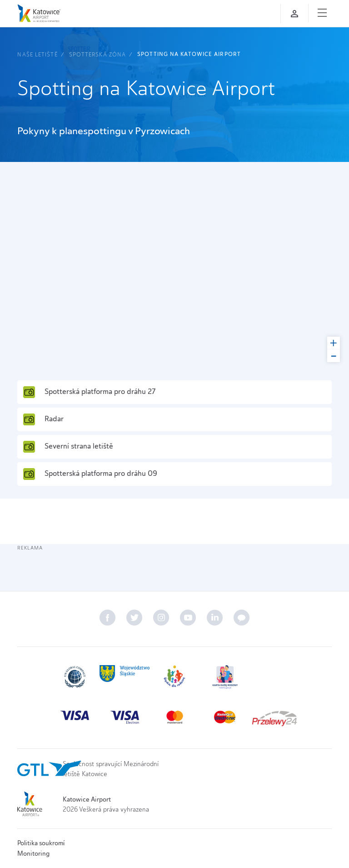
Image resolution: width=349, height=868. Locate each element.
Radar (43, 419)
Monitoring (33, 853)
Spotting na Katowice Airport (189, 54)
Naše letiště (37, 54)
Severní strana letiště (68, 447)
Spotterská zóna (98, 54)
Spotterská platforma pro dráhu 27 (89, 392)
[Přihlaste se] (294, 14)
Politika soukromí (41, 843)
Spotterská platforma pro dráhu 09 (90, 474)
